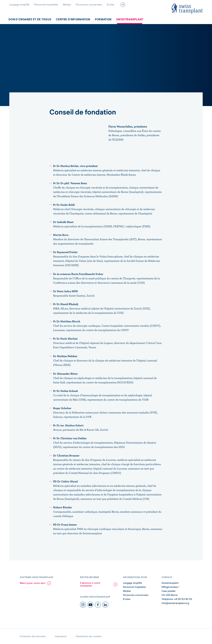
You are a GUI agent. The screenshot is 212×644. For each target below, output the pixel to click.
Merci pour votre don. (33, 583)
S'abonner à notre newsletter (90, 584)
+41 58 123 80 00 (183, 599)
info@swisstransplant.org (175, 603)
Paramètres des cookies (89, 636)
